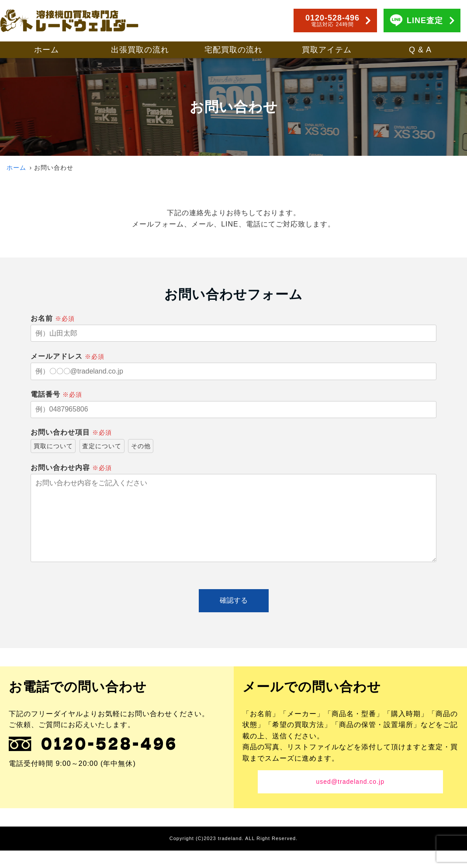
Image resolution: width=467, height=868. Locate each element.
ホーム (47, 50)
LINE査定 (425, 21)
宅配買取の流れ (233, 50)
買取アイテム (327, 50)
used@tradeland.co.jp (350, 799)
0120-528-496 (332, 21)
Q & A (420, 50)
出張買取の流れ (140, 50)
